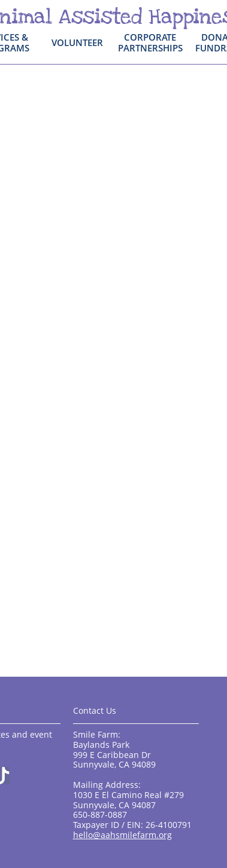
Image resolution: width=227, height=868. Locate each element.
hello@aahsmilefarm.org (122, 835)
